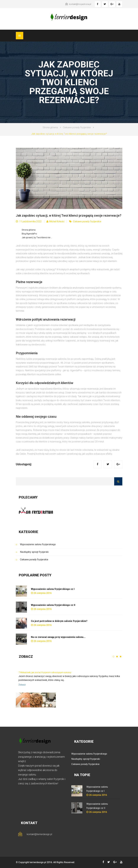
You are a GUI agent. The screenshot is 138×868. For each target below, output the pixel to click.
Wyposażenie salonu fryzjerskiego (38, 544)
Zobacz (22, 685)
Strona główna (50, 127)
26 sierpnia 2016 (41, 593)
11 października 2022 (29, 221)
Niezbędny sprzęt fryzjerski (34, 552)
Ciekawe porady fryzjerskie (77, 127)
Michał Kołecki (55, 221)
